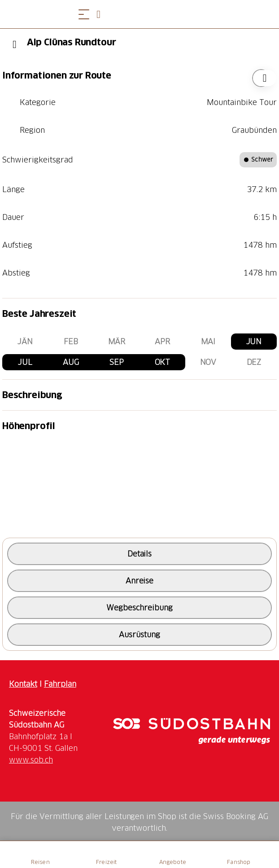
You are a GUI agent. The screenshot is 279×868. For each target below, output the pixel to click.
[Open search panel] (102, 14)
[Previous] (15, 44)
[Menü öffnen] (84, 14)
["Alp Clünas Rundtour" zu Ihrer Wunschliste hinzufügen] (261, 78)
